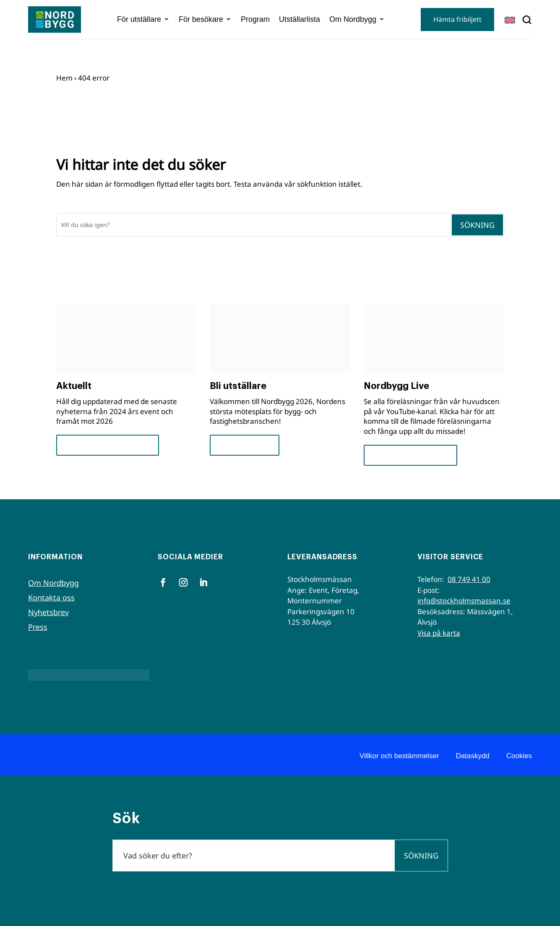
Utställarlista (300, 19)
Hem (64, 78)
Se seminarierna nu (410, 455)
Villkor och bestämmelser (399, 756)
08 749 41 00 (469, 579)
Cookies (519, 756)
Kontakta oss (51, 597)
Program (255, 19)
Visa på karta (439, 633)
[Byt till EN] (510, 20)
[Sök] (254, 225)
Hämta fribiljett (457, 19)
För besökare (201, 19)
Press (38, 627)
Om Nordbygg (353, 19)
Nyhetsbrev (48, 612)
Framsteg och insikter (108, 445)
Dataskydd (473, 756)
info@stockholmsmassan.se (464, 601)
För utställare (139, 19)
